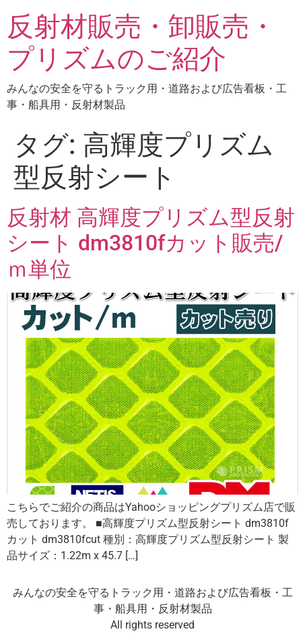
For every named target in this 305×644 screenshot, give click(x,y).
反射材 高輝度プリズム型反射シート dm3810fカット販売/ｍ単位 (151, 243)
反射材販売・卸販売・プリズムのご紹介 (141, 43)
